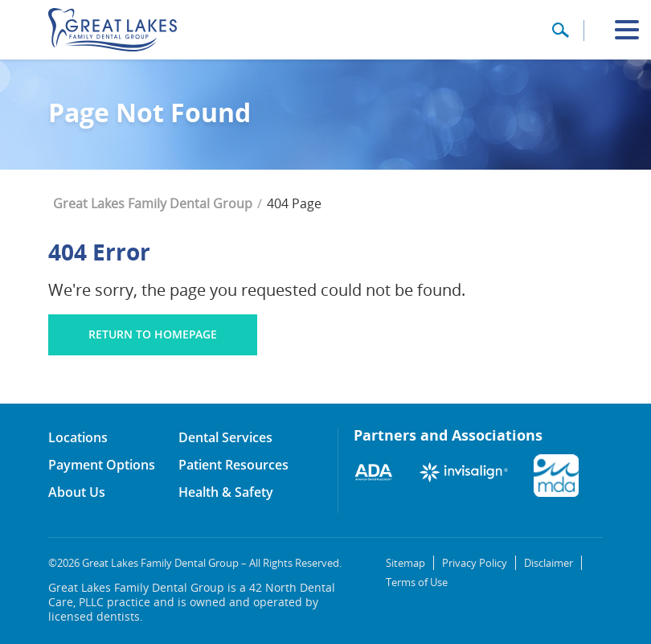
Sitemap (405, 563)
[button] (560, 35)
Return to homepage (153, 334)
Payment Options (102, 465)
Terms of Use (417, 582)
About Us (77, 492)
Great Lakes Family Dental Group (153, 203)
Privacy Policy (475, 563)
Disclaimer (549, 563)
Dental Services (225, 437)
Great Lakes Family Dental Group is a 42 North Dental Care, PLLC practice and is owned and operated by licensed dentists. (192, 602)
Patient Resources (233, 465)
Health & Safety (226, 492)
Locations (78, 437)
